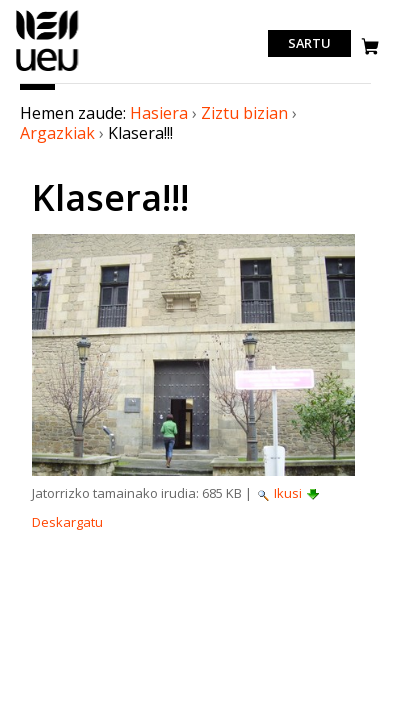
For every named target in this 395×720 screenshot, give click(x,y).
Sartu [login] (309, 44)
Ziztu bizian (244, 113)
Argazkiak (57, 133)
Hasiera (159, 113)
